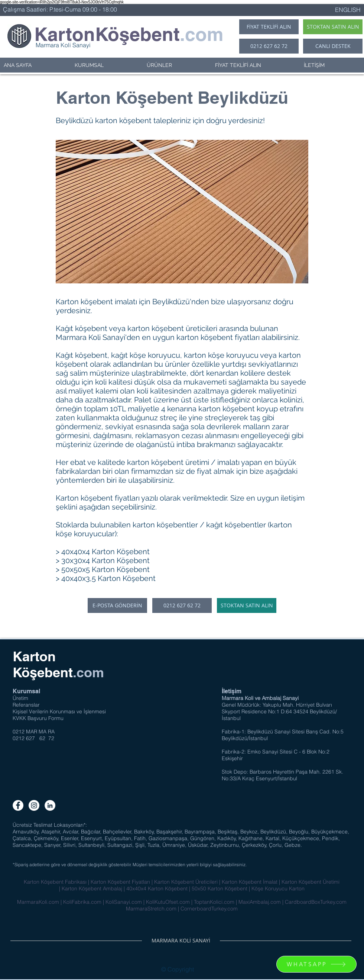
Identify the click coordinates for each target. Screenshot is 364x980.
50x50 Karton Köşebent (220, 889)
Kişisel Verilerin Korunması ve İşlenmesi (59, 711)
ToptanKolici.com (214, 902)
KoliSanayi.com (124, 902)
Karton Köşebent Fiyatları (121, 882)
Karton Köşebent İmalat (250, 882)
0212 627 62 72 (33, 738)
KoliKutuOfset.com (168, 902)
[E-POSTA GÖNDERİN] (117, 605)
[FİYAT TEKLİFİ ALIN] (269, 27)
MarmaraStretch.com (151, 909)
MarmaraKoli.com (38, 902)
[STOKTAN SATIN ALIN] (333, 27)
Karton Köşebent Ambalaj (92, 889)
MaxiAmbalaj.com (260, 902)
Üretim (20, 698)
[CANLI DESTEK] (333, 46)
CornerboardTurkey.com (209, 909)
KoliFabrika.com (82, 902)
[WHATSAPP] (316, 964)
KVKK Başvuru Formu (38, 718)
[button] (107, 65)
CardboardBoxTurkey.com (316, 902)
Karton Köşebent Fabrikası (55, 882)
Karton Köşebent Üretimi (311, 882)
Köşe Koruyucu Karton (278, 889)
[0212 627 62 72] (269, 46)
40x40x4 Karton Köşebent (157, 889)
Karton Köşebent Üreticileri (187, 882)
